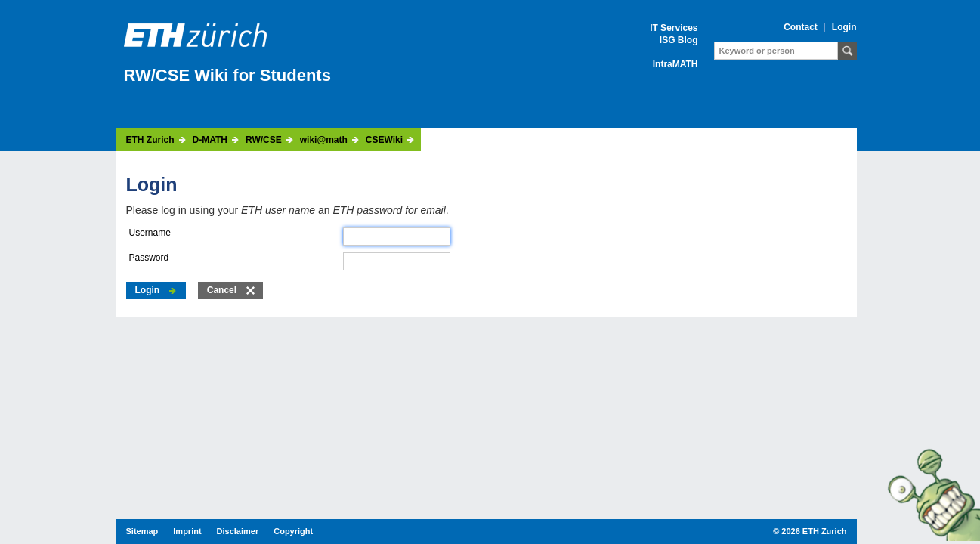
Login (844, 28)
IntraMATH (675, 65)
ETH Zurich (150, 140)
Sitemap (142, 531)
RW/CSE (264, 140)
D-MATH (210, 140)
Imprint (187, 531)
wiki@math (324, 140)
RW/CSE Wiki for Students (227, 75)
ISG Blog (679, 40)
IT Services (674, 28)
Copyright (293, 531)
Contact (801, 28)
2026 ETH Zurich (814, 531)
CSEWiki (384, 140)
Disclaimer (238, 531)
